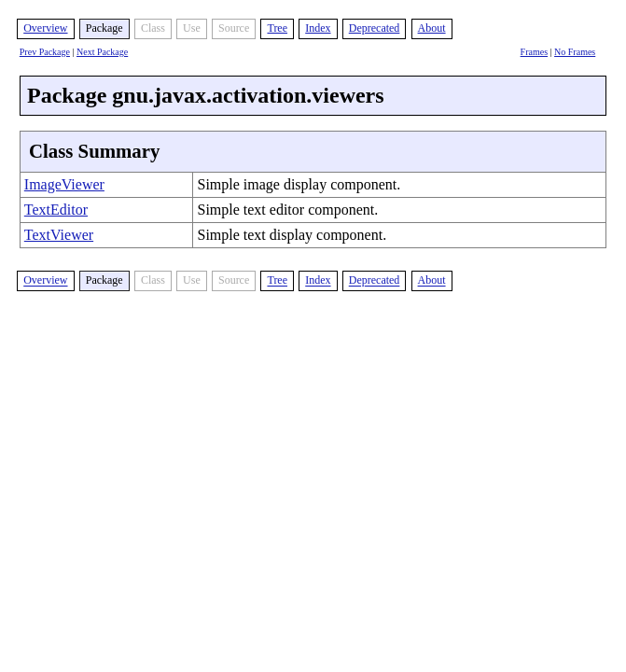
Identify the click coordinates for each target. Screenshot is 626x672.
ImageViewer (64, 184)
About (432, 28)
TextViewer (59, 235)
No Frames (575, 52)
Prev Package (45, 52)
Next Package (102, 52)
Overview (45, 28)
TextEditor (56, 210)
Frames (534, 52)
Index (318, 28)
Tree (277, 28)
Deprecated (375, 28)
